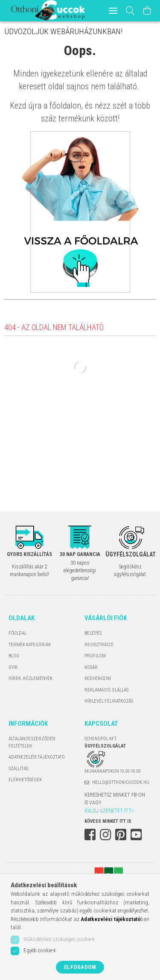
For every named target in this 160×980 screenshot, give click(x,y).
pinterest (121, 835)
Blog (14, 656)
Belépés (93, 633)
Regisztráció (99, 645)
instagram (105, 835)
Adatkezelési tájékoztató (37, 757)
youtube (136, 835)
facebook (90, 835)
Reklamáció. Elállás (106, 690)
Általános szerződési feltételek (32, 742)
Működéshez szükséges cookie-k (59, 939)
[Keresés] (130, 11)
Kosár (91, 667)
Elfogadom (80, 967)
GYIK (13, 667)
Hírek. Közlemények (31, 678)
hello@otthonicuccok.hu (121, 782)
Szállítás (18, 769)
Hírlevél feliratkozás (109, 701)
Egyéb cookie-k (40, 950)
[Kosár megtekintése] (147, 11)
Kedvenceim (98, 678)
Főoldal (17, 633)
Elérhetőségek (25, 780)
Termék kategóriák (30, 645)
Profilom (95, 656)
